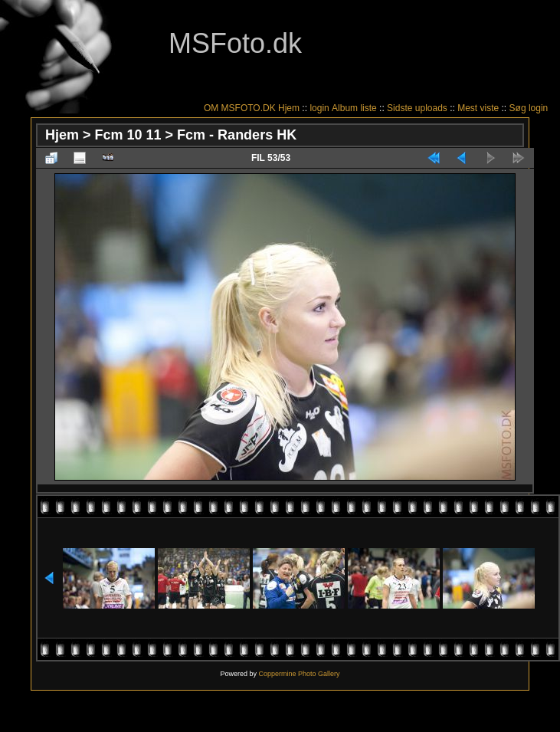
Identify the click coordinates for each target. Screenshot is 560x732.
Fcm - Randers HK (237, 135)
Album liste (354, 108)
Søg (518, 108)
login (319, 108)
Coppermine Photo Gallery (299, 674)
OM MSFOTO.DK (240, 108)
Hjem (289, 108)
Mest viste (478, 108)
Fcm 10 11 (128, 135)
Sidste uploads (417, 108)
